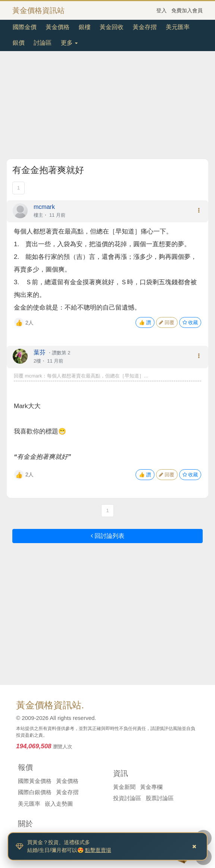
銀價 (19, 43)
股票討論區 (160, 798)
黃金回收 (112, 27)
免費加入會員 (187, 10)
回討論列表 (107, 536)
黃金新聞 (124, 787)
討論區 (43, 43)
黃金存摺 (145, 27)
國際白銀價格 (35, 792)
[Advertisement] (107, 106)
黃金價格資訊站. (50, 705)
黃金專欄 (151, 787)
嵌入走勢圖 (59, 804)
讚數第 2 (61, 353)
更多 (69, 43)
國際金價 (25, 27)
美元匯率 (178, 27)
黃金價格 (57, 27)
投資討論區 (127, 798)
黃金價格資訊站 (38, 10)
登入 (162, 10)
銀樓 (85, 27)
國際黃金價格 (35, 781)
